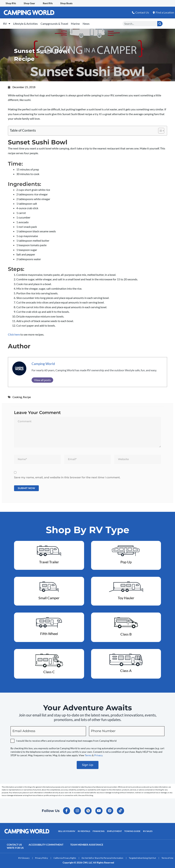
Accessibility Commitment (47, 843)
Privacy (98, 753)
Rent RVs (49, 3)
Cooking (17, 395)
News (95, 23)
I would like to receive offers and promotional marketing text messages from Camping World (66, 739)
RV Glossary (24, 857)
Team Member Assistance (87, 843)
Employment (114, 830)
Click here (14, 332)
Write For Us (15, 846)
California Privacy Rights (65, 857)
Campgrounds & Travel (59, 23)
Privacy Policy (42, 857)
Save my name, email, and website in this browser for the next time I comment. (67, 476)
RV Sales (147, 830)
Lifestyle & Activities (28, 23)
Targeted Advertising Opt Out (142, 857)
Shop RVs (11, 3)
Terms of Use (167, 857)
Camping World (43, 362)
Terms (88, 753)
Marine (82, 23)
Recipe (27, 395)
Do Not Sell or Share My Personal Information (102, 857)
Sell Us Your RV (67, 830)
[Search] (160, 23)
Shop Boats (68, 3)
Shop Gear (30, 3)
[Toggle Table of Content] (159, 129)
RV (8, 23)
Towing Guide (132, 830)
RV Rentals (84, 830)
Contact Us (15, 843)
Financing (98, 830)
